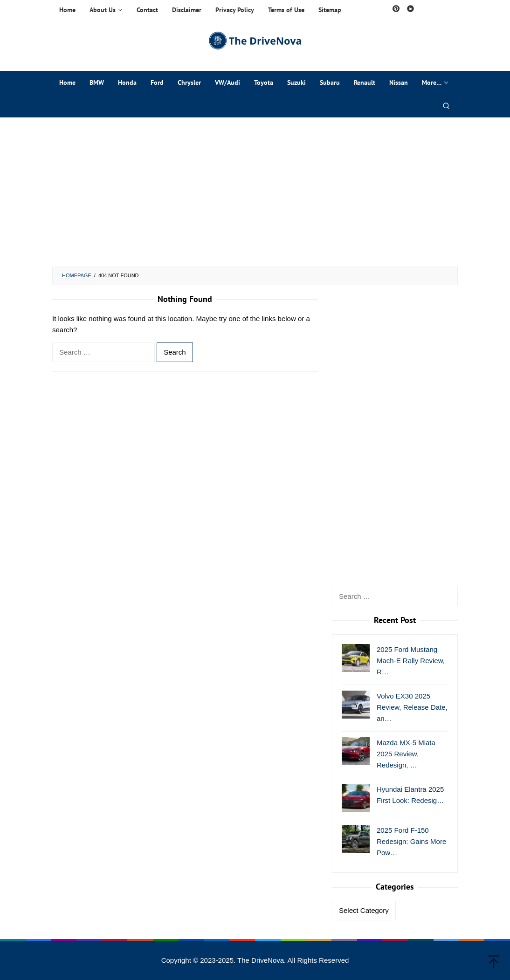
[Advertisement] (255, 192)
